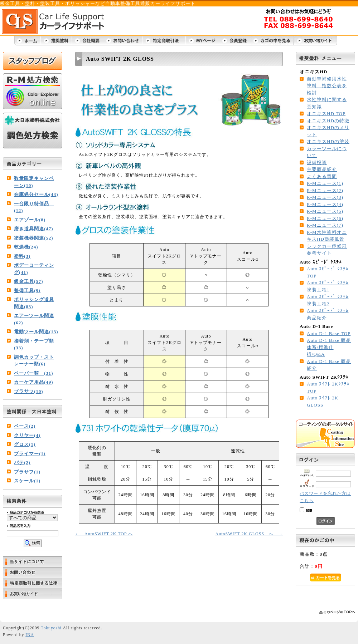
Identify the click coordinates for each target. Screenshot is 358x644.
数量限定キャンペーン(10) (34, 182)
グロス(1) (25, 444)
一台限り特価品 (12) (34, 207)
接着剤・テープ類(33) (34, 345)
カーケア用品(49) (34, 382)
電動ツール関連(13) (36, 332)
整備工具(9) (27, 291)
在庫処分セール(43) (36, 194)
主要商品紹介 (322, 169)
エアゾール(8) (30, 220)
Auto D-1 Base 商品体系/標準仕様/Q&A (329, 347)
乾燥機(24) (26, 247)
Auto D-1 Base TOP (329, 333)
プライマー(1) (30, 454)
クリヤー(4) (27, 435)
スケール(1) (27, 481)
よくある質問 (322, 176)
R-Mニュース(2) (325, 190)
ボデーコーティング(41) (34, 269)
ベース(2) (25, 426)
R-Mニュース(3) (325, 197)
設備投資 (317, 163)
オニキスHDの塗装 (328, 141)
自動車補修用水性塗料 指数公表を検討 (327, 86)
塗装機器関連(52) (34, 238)
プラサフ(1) (27, 472)
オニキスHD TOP (326, 114)
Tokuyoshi (51, 628)
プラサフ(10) (29, 391)
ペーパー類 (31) (34, 373)
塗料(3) (22, 256)
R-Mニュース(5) (325, 211)
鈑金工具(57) (29, 281)
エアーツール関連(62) (34, 319)
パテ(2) (22, 463)
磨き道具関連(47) (34, 229)
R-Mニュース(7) (325, 225)
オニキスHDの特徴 (328, 121)
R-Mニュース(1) (325, 183)
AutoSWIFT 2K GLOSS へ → (249, 534)
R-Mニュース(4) (325, 204)
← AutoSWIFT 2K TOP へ (104, 534)
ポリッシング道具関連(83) (34, 303)
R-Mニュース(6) (325, 218)
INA (30, 635)
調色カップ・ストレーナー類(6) (34, 361)
